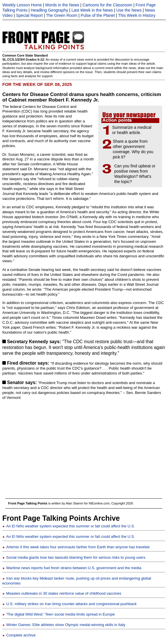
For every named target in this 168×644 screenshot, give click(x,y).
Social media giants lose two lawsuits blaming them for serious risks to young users (74, 557)
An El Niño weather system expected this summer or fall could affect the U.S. (69, 526)
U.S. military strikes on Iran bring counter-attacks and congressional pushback (69, 604)
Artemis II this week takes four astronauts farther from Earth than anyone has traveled (76, 547)
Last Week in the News (92, 10)
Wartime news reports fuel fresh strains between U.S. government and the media (72, 568)
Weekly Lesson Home (22, 5)
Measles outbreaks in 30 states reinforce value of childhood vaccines (62, 593)
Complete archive (19, 635)
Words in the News (62, 5)
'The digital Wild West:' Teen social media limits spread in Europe (59, 614)
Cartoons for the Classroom (107, 5)
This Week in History (137, 15)
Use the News (129, 10)
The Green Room (62, 15)
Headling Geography (49, 10)
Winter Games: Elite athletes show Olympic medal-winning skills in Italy (64, 625)
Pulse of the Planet (98, 15)
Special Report (29, 15)
